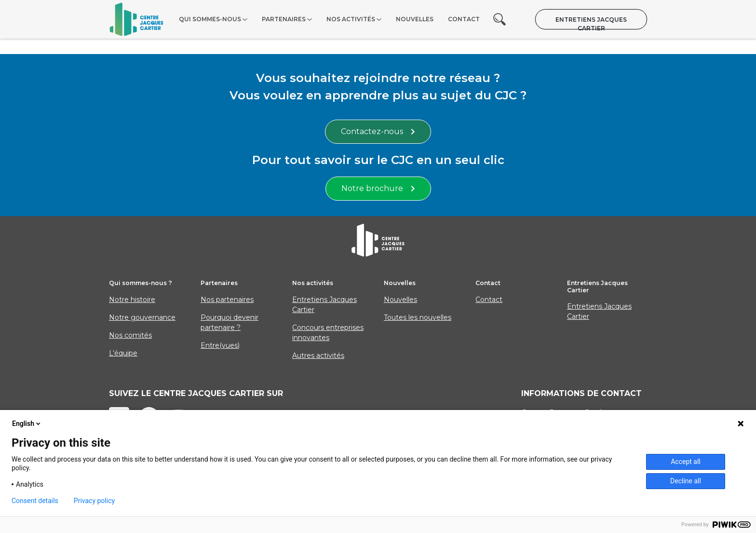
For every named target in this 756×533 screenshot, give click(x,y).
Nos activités (351, 19)
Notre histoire (132, 300)
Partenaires (284, 19)
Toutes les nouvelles (418, 317)
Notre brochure (378, 188)
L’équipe (123, 353)
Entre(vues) (220, 345)
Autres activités (318, 355)
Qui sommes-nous (210, 19)
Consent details (35, 501)
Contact (464, 19)
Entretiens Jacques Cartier (591, 23)
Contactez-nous (378, 131)
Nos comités (130, 335)
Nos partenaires (227, 300)
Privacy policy (94, 501)
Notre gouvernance (142, 317)
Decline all (686, 481)
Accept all (686, 462)
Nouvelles (415, 19)
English (27, 424)
